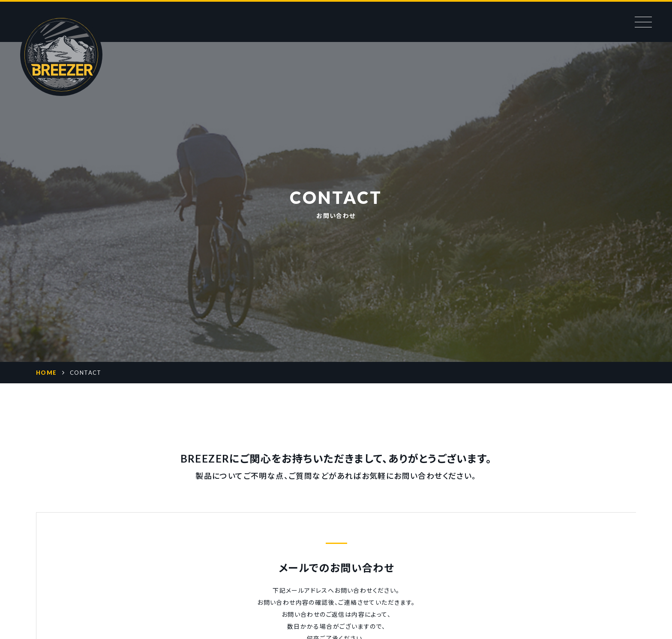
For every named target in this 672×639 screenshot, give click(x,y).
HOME (46, 373)
